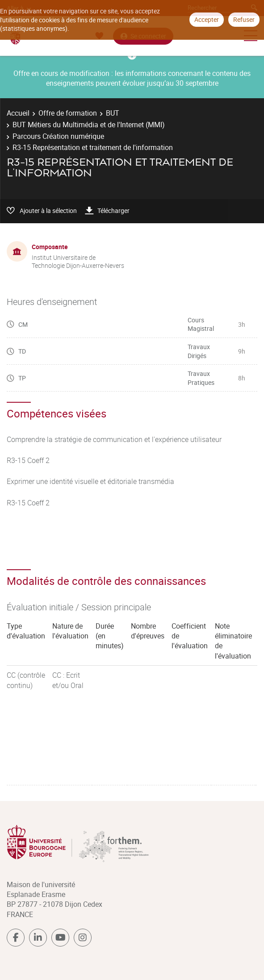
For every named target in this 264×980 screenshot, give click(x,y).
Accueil (18, 113)
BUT (113, 113)
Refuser (244, 19)
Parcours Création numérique (58, 136)
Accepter (207, 19)
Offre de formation (68, 113)
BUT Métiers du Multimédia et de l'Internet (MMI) (89, 125)
